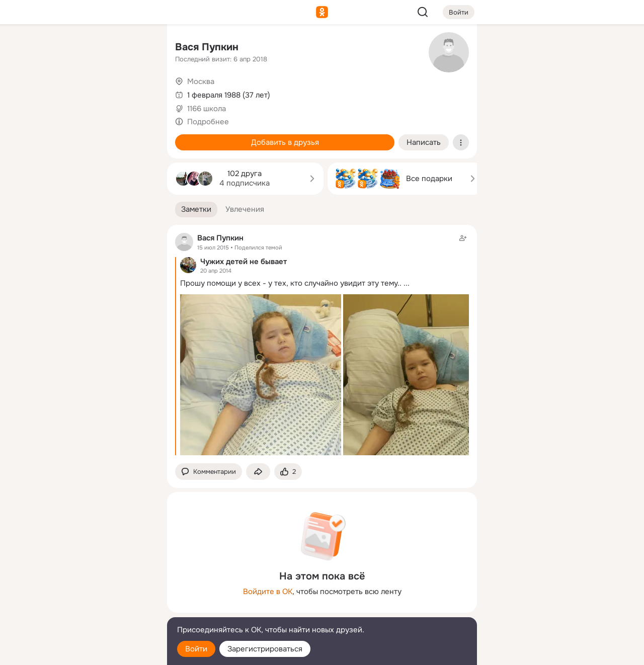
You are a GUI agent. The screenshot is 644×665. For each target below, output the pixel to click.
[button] (196, 210)
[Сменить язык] (93, 609)
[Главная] (48, 48)
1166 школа (207, 109)
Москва (201, 81)
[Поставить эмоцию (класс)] (288, 472)
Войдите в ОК (268, 592)
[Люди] (93, 93)
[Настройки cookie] (93, 652)
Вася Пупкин (207, 47)
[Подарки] (48, 137)
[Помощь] (48, 181)
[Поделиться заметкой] (258, 472)
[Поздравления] (93, 137)
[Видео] (137, 93)
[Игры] (137, 137)
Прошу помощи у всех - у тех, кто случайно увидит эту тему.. (291, 283)
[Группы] (137, 48)
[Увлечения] (93, 48)
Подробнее (208, 122)
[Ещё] (93, 587)
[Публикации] (48, 93)
